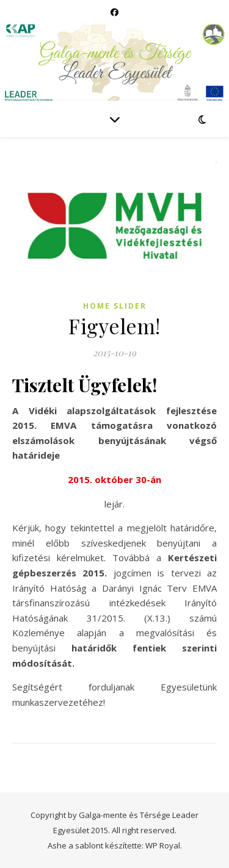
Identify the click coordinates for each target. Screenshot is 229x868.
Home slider (115, 306)
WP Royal (163, 845)
